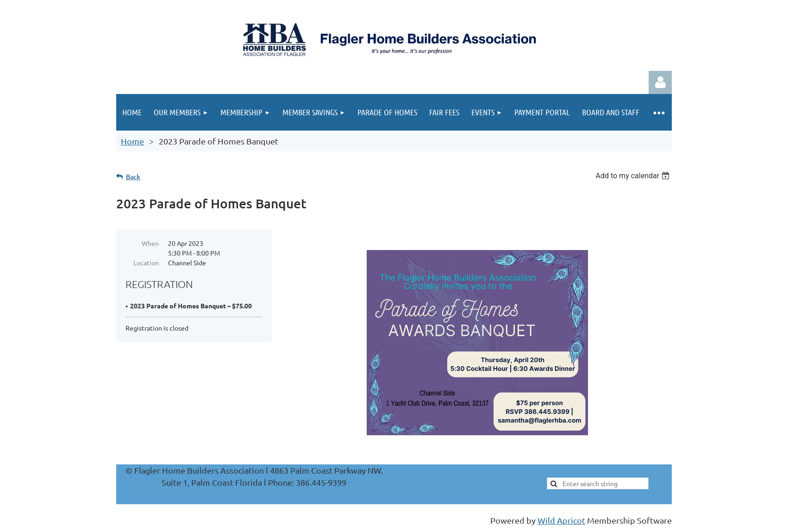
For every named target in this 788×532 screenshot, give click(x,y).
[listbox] (634, 176)
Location (146, 263)
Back (133, 177)
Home (132, 141)
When (150, 243)
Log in (660, 82)
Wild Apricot (561, 520)
